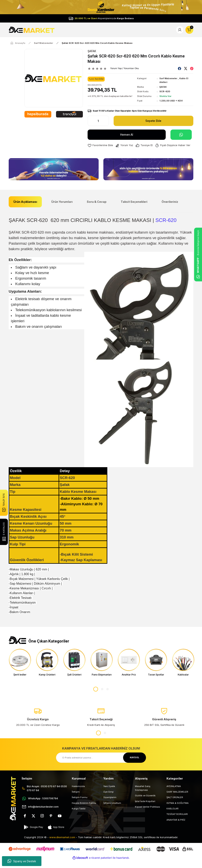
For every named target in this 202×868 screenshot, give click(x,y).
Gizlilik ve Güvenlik (145, 803)
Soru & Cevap (97, 208)
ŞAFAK (92, 51)
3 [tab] (108, 696)
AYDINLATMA (174, 793)
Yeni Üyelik (109, 793)
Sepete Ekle (153, 121)
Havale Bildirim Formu (84, 810)
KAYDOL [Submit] (135, 765)
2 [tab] (102, 696)
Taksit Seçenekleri (134, 208)
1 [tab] (96, 696)
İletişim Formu (80, 805)
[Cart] (189, 30)
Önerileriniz (170, 208)
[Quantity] (98, 121)
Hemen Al (127, 135)
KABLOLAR (173, 816)
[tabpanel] (20, 670)
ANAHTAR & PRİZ (176, 827)
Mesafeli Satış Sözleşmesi (143, 795)
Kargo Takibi (79, 816)
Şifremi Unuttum (112, 810)
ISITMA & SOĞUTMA (178, 810)
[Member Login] (180, 30)
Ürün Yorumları (62, 208)
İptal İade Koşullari (145, 808)
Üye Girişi (108, 799)
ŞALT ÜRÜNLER (175, 805)
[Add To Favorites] (101, 145)
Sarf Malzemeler (169, 78)
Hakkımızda (78, 793)
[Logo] (32, 30)
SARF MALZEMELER (177, 799)
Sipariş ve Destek (22, 861)
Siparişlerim (110, 805)
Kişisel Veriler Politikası (147, 814)
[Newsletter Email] (101, 765)
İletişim (76, 799)
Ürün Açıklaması (25, 208)
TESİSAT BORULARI (177, 821)
